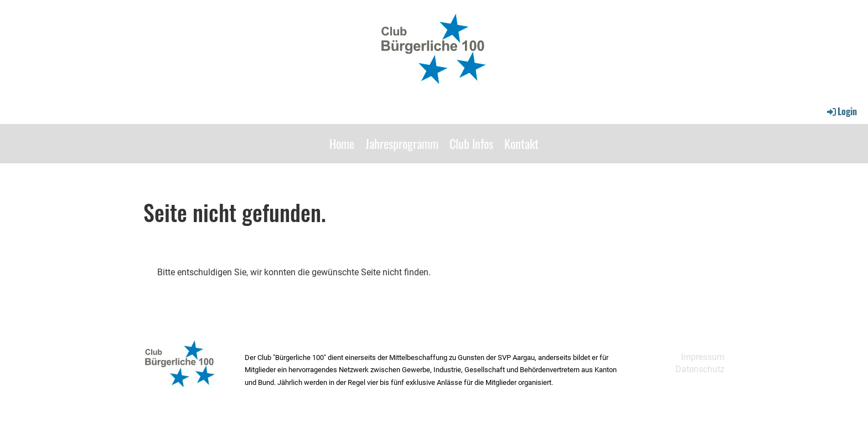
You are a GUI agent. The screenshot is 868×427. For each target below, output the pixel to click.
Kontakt (521, 143)
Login (841, 111)
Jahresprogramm (402, 143)
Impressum (703, 357)
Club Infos (471, 143)
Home (342, 143)
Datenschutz (700, 369)
